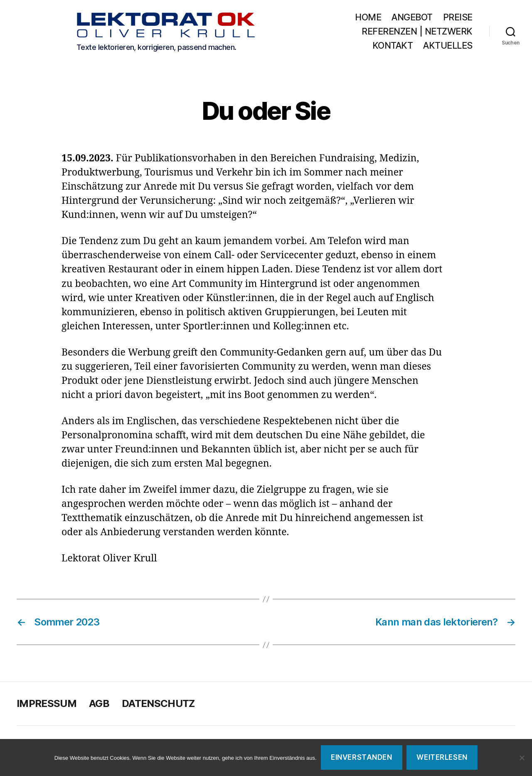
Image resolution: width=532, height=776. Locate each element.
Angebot (412, 18)
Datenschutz (158, 706)
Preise (458, 18)
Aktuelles (448, 46)
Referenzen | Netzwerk (417, 32)
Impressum (47, 706)
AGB (99, 706)
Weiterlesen (442, 757)
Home (368, 18)
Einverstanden (361, 757)
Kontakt (393, 46)
